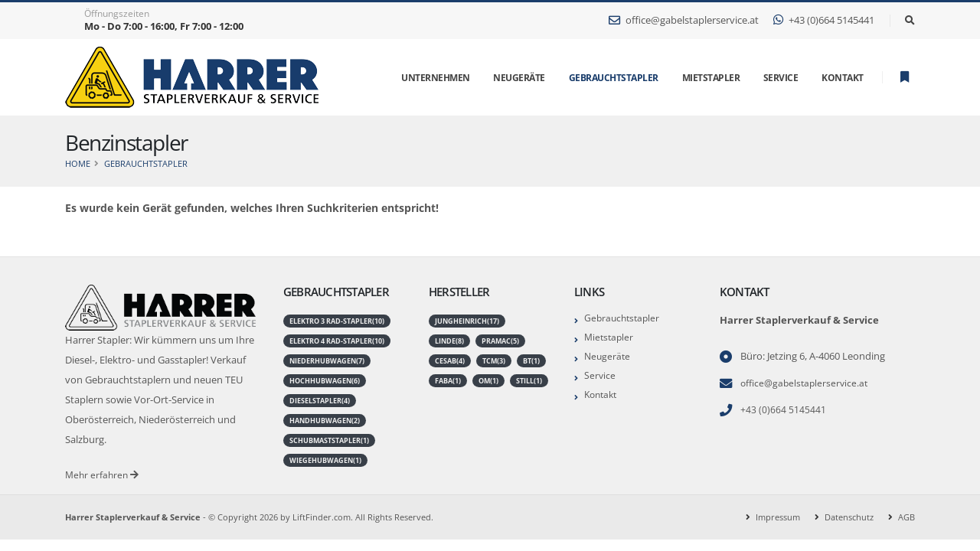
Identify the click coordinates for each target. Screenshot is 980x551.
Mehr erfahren (103, 475)
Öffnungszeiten (117, 14)
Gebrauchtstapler (614, 78)
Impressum (778, 517)
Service (600, 375)
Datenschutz (849, 517)
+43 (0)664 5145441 (824, 20)
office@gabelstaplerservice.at (684, 20)
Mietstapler (610, 337)
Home (78, 163)
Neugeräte (608, 356)
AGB (906, 517)
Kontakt (603, 395)
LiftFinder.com (322, 517)
